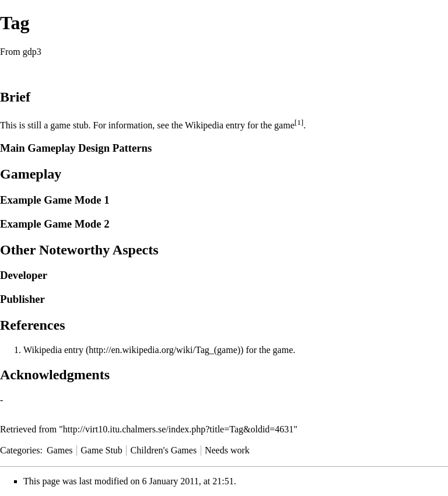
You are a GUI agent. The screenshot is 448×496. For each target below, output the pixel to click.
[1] (299, 122)
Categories (20, 450)
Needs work (227, 450)
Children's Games (164, 450)
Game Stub (101, 450)
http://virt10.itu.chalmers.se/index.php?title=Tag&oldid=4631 (178, 429)
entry (74, 350)
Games (60, 450)
